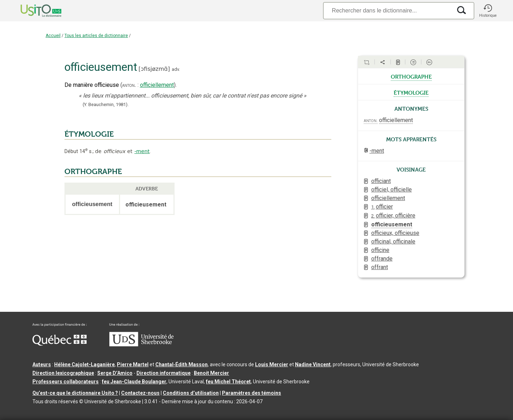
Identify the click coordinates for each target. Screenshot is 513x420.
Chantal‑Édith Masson (182, 364)
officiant (381, 181)
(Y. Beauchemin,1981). (106, 104)
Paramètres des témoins (252, 393)
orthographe (411, 76)
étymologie (411, 92)
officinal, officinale (393, 241)
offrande (382, 259)
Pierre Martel (133, 364)
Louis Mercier (272, 364)
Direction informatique (164, 373)
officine (380, 250)
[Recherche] (388, 10)
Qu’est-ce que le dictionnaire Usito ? (75, 393)
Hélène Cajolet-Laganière (84, 364)
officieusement (392, 224)
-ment (142, 151)
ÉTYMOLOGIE (89, 134)
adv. (176, 69)
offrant (380, 267)
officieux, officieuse (395, 233)
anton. (129, 85)
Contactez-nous (140, 393)
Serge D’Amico (115, 373)
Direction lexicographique (63, 373)
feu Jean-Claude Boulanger (134, 382)
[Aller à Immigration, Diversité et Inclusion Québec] (59, 344)
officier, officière (393, 216)
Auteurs (42, 364)
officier (382, 207)
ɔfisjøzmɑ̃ (154, 69)
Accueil (53, 36)
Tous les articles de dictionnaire (96, 36)
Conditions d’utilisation (191, 393)
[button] (488, 11)
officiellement (157, 85)
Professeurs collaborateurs (66, 382)
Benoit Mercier (211, 373)
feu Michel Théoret (228, 382)
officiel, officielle (392, 190)
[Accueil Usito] (33, 11)
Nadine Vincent (313, 364)
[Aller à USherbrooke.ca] (141, 345)
